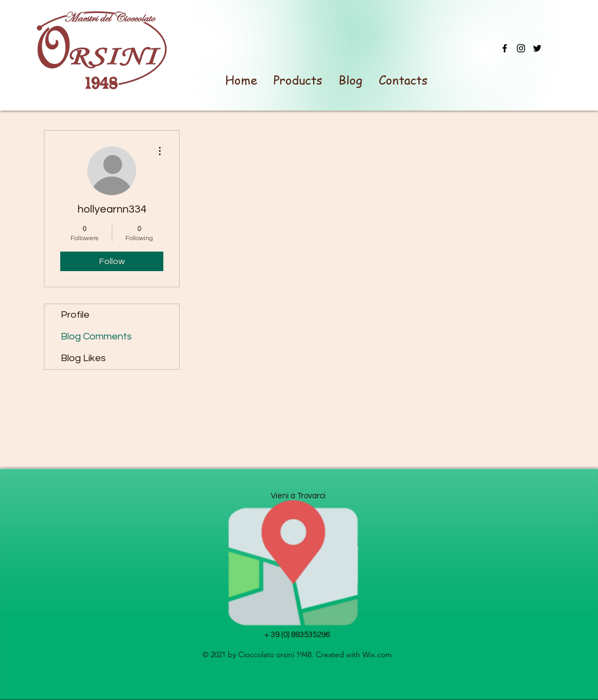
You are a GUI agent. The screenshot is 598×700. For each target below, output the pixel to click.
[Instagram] (521, 48)
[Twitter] (537, 48)
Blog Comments (96, 336)
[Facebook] (505, 48)
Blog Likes (83, 358)
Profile (75, 315)
